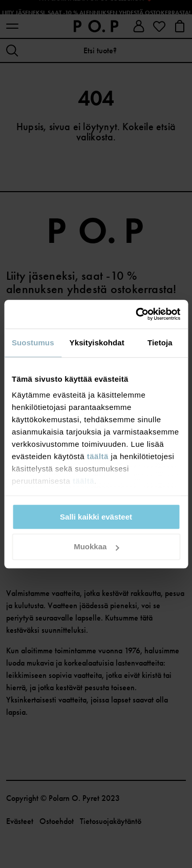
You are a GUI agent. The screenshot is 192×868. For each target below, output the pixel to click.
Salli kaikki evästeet (96, 517)
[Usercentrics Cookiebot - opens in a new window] (137, 314)
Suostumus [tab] (33, 343)
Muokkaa (96, 547)
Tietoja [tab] (160, 343)
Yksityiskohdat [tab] (97, 343)
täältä (98, 456)
